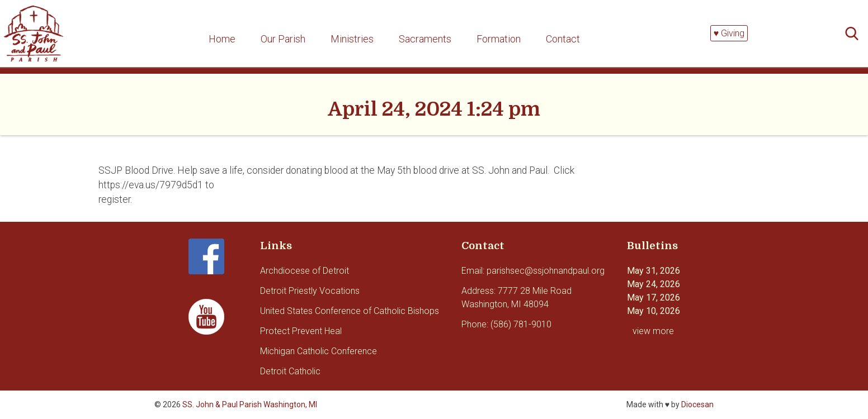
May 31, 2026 (654, 271)
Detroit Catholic (290, 371)
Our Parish (283, 39)
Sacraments (425, 39)
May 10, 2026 (654, 311)
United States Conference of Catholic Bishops (350, 311)
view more (653, 331)
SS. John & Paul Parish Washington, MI (250, 404)
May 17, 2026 (654, 297)
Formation (499, 39)
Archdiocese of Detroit (305, 271)
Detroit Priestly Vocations (310, 291)
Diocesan (697, 404)
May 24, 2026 (654, 284)
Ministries (352, 39)
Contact (563, 39)
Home (222, 39)
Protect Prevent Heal (301, 331)
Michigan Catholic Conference (319, 351)
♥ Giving (729, 33)
